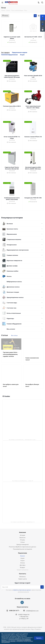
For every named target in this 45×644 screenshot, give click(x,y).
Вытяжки (10, 224)
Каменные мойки (13, 271)
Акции (22, 560)
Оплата (22, 565)
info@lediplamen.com (32, 613)
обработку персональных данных (22, 592)
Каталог (23, 558)
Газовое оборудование (14, 324)
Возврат (22, 569)
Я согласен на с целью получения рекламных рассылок (23, 593)
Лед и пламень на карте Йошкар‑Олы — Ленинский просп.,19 (23, 524)
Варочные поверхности (14, 260)
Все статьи (14, 335)
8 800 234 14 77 (14, 613)
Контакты (23, 576)
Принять (39, 638)
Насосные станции (13, 292)
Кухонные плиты (12, 229)
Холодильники (12, 245)
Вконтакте (22, 604)
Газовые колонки (12, 255)
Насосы (9, 276)
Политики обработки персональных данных (16, 639)
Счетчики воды (12, 303)
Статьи (23, 544)
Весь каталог (11, 329)
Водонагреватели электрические (18, 250)
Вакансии (22, 539)
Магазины (22, 579)
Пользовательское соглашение (23, 551)
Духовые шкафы (12, 266)
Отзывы (22, 542)
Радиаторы (10, 318)
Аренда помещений (23, 546)
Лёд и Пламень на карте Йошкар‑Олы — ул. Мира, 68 (23, 483)
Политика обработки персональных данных (22, 549)
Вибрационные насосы (14, 282)
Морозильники (12, 234)
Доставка (23, 567)
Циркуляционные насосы (15, 297)
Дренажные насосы (13, 287)
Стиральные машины (14, 239)
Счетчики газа (11, 308)
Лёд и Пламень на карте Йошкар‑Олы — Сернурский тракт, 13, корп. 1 (23, 442)
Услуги (22, 562)
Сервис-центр (23, 581)
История (22, 537)
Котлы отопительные (14, 313)
